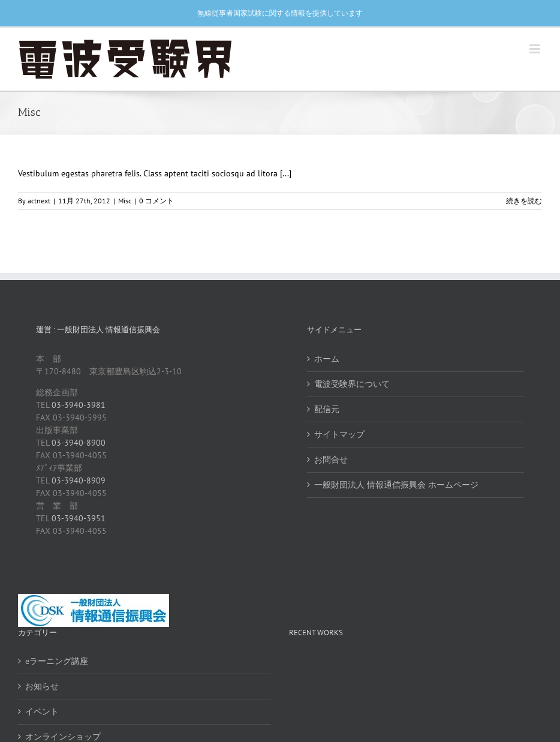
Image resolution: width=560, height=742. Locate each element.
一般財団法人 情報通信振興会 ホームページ (396, 485)
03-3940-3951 (79, 518)
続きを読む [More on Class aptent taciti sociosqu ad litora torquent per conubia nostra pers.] (524, 201)
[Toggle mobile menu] (536, 49)
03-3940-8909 (79, 480)
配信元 (327, 409)
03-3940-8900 (79, 443)
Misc (125, 201)
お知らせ (42, 686)
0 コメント (156, 201)
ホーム (327, 359)
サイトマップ (339, 434)
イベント (42, 711)
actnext (39, 201)
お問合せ (331, 459)
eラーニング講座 (57, 661)
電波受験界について (352, 384)
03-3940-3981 (79, 405)
